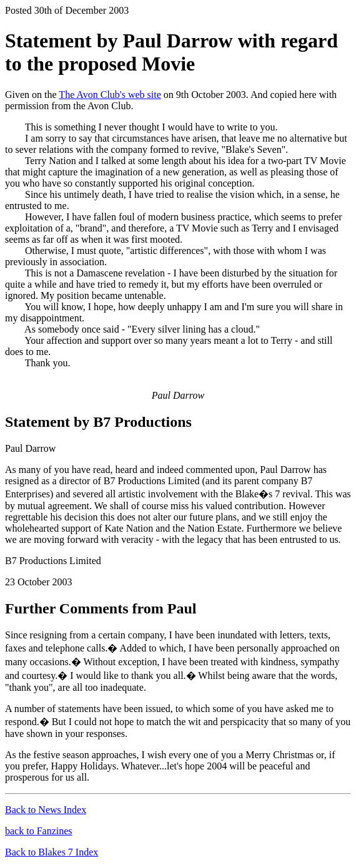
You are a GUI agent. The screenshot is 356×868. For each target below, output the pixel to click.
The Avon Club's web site (110, 95)
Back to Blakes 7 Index (52, 852)
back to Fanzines (39, 831)
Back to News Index (46, 810)
